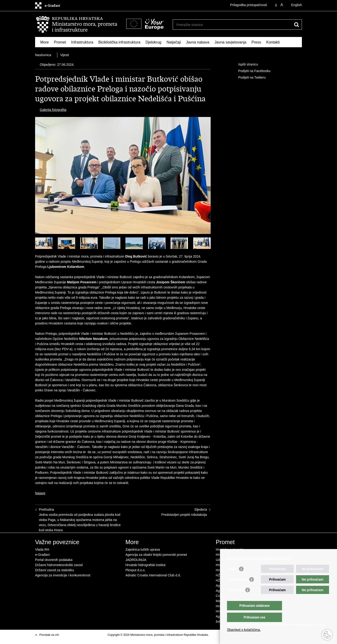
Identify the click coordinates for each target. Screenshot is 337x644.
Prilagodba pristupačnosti (248, 5)
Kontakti (273, 42)
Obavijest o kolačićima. (244, 630)
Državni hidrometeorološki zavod (59, 565)
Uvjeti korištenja (219, 635)
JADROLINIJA (136, 560)
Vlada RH (42, 549)
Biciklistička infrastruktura (119, 42)
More (44, 42)
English (297, 5)
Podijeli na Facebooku (251, 71)
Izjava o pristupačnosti (168, 639)
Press (256, 42)
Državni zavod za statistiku (55, 570)
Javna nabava (198, 42)
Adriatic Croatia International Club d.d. (153, 575)
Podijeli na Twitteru (249, 78)
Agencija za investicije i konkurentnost (63, 575)
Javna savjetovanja (231, 42)
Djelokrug (154, 42)
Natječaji (174, 42)
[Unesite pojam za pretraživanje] (233, 25)
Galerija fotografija (53, 110)
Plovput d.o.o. (136, 570)
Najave (40, 493)
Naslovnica (43, 55)
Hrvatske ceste (227, 555)
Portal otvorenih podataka (54, 560)
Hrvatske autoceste (230, 549)
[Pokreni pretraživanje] (297, 25)
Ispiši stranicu (245, 65)
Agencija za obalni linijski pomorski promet (156, 555)
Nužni (232, 578)
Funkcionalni (238, 589)
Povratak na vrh (49, 635)
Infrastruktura (82, 42)
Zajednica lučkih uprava (143, 549)
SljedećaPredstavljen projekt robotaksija (184, 512)
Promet (60, 42)
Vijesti (64, 55)
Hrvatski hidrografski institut (145, 565)
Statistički (236, 599)
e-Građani (42, 555)
